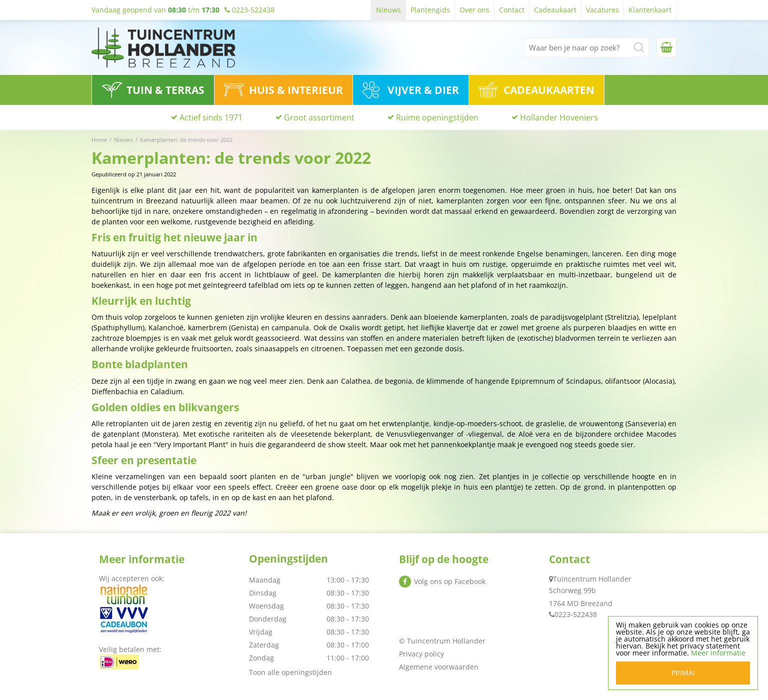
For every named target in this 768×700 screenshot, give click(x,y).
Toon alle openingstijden (290, 672)
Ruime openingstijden (437, 117)
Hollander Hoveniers (559, 117)
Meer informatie (718, 653)
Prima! (683, 673)
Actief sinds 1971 (211, 117)
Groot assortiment (319, 117)
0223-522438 (576, 614)
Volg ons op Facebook (450, 581)
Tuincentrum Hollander (592, 579)
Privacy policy (421, 654)
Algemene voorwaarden (439, 667)
